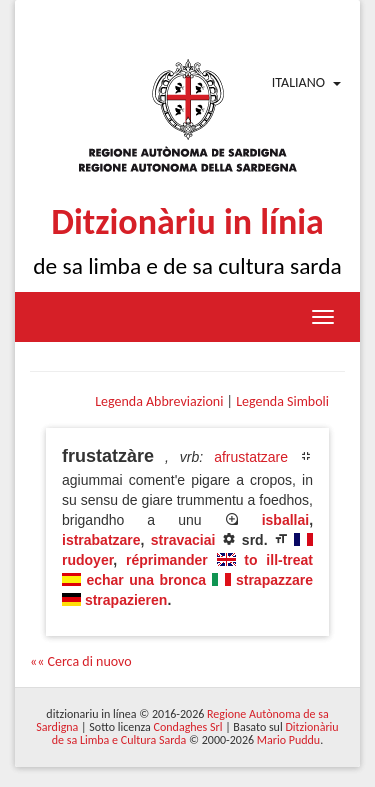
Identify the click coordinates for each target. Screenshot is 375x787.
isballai (285, 520)
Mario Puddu (288, 740)
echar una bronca (146, 580)
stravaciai (183, 540)
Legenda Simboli (282, 401)
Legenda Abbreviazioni (159, 401)
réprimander (167, 560)
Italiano (298, 82)
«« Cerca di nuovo (81, 661)
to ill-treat (278, 560)
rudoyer (87, 560)
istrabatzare (101, 540)
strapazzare (274, 580)
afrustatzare (251, 457)
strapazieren (126, 600)
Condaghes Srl (188, 727)
